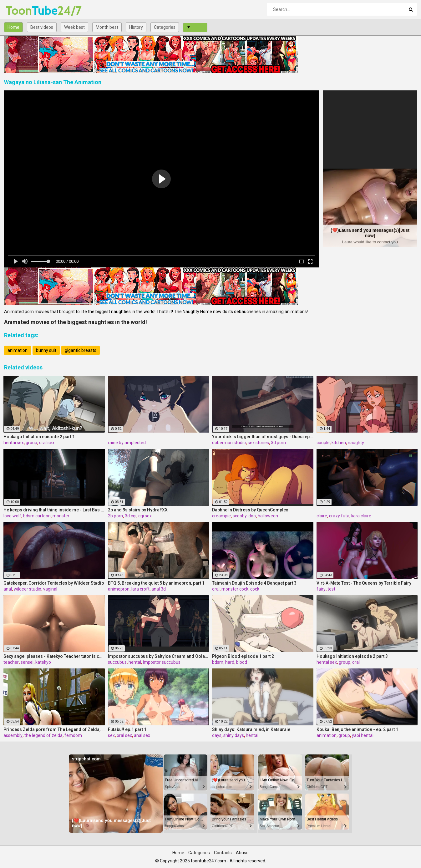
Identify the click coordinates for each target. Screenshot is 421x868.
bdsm (218, 662)
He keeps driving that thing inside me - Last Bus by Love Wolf (54, 510)
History (136, 27)
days (217, 735)
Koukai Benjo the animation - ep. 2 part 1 (357, 729)
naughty (356, 443)
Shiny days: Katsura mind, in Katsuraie (251, 729)
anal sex (142, 735)
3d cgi (131, 516)
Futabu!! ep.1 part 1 (127, 729)
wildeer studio (28, 589)
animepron (119, 589)
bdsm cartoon (37, 516)
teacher (11, 662)
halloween (268, 516)
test (331, 589)
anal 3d (159, 589)
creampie (221, 516)
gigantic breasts (81, 350)
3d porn (278, 443)
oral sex (47, 443)
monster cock (235, 589)
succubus (117, 662)
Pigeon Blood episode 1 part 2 (243, 656)
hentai (135, 662)
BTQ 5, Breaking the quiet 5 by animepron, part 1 (156, 583)
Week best (74, 27)
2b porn (115, 516)
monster (61, 516)
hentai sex (14, 443)
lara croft (140, 589)
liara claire (361, 516)
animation (18, 350)
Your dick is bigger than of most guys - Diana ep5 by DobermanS (263, 437)
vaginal (50, 589)
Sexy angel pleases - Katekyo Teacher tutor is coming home (54, 656)
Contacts (223, 853)
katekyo (43, 662)
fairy (321, 589)
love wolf (12, 516)
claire (322, 516)
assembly (13, 735)
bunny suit (46, 350)
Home (13, 27)
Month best (107, 27)
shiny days (234, 735)
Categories (165, 27)
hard (230, 662)
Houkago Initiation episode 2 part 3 (352, 656)
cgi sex (145, 516)
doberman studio (229, 443)
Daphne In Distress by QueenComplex (250, 510)
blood (242, 662)
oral (216, 589)
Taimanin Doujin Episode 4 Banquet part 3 (254, 583)
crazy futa (339, 516)
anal (8, 589)
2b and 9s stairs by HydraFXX (138, 510)
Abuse (242, 853)
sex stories (258, 443)
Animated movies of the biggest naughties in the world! (76, 322)
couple (323, 443)
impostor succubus (162, 662)
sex (111, 735)
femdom (73, 735)
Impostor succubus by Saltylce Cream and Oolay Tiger (159, 656)
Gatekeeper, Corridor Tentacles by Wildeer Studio (54, 583)
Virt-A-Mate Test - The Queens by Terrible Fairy (364, 583)
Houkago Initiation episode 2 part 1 (39, 437)
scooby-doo (244, 516)
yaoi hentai (363, 735)
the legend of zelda (43, 735)
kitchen (339, 443)
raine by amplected (127, 443)
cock (255, 589)
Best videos (42, 27)
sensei (27, 662)
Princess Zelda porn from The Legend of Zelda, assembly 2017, (54, 729)
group (31, 443)
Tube (22, 10)
